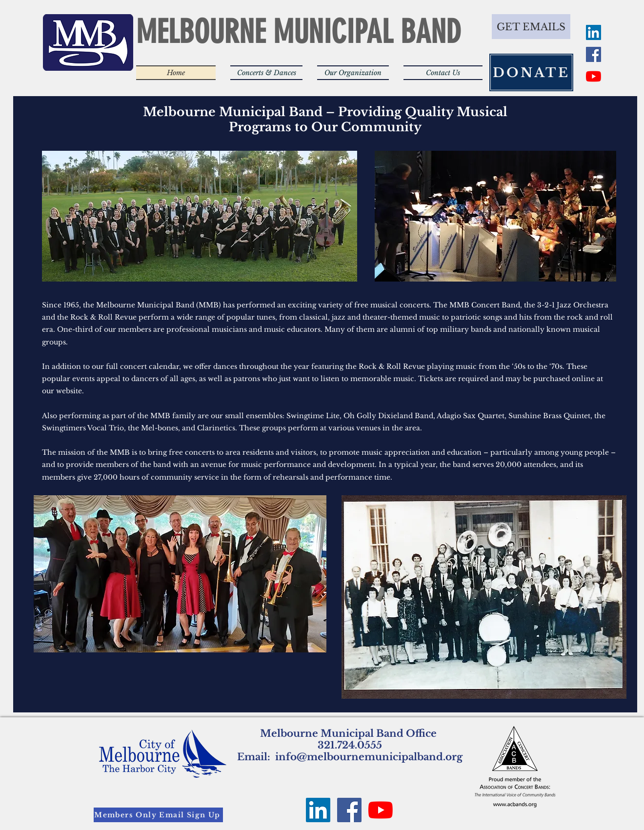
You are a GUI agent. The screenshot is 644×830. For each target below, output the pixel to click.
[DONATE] (531, 72)
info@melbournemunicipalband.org (369, 757)
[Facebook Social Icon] (594, 54)
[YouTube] (594, 76)
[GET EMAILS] (531, 27)
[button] (266, 73)
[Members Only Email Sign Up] (158, 815)
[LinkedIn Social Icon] (594, 32)
